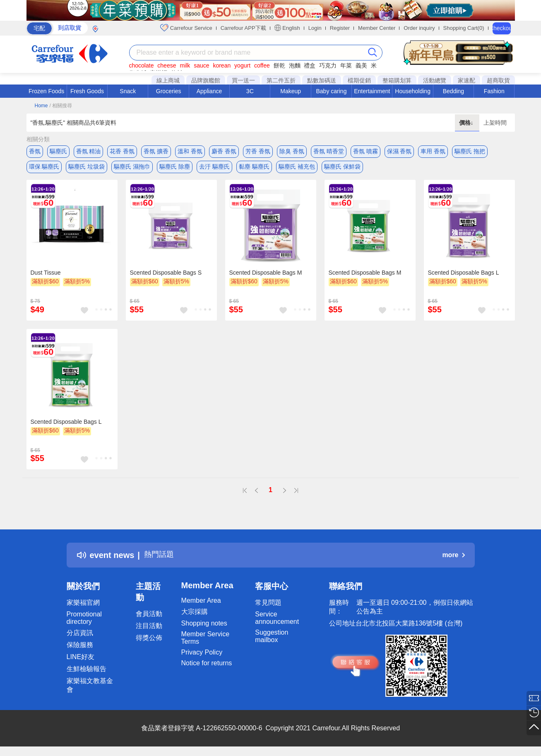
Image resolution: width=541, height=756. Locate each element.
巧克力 (328, 65)
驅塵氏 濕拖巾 (132, 168)
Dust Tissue (46, 275)
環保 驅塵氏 (44, 168)
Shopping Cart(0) (464, 28)
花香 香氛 (122, 151)
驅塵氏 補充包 (297, 168)
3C (250, 91)
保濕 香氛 (399, 151)
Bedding (453, 91)
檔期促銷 (359, 80)
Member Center (377, 28)
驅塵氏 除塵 (175, 168)
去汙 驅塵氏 (214, 168)
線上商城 (168, 80)
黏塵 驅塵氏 (254, 168)
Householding (413, 91)
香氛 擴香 (156, 151)
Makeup (291, 91)
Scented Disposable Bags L (464, 275)
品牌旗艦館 (206, 80)
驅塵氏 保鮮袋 (342, 168)
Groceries (169, 91)
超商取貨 (498, 80)
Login (315, 28)
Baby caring (331, 91)
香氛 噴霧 (365, 151)
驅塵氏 (58, 151)
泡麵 (295, 65)
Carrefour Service (186, 28)
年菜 (346, 65)
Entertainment (372, 91)
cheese (167, 65)
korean (222, 65)
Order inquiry (419, 28)
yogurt (242, 65)
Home (41, 106)
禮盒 (310, 65)
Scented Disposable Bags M (266, 275)
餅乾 (279, 65)
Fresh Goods (87, 91)
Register (340, 28)
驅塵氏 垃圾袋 (87, 168)
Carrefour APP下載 (243, 28)
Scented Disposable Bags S (166, 275)
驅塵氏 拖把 (470, 151)
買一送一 (243, 80)
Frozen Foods (46, 91)
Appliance (209, 91)
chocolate (142, 65)
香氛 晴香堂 (329, 151)
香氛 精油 (89, 151)
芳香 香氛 (258, 151)
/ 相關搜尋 (61, 106)
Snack (128, 91)
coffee (262, 65)
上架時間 (495, 123)
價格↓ (467, 123)
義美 (361, 65)
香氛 (35, 151)
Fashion (494, 91)
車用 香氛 (433, 151)
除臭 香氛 (292, 151)
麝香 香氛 (224, 151)
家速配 (466, 80)
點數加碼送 (322, 80)
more (453, 558)
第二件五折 (281, 80)
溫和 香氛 (190, 151)
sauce (201, 65)
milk (185, 65)
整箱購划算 (397, 80)
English (287, 28)
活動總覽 (435, 80)
